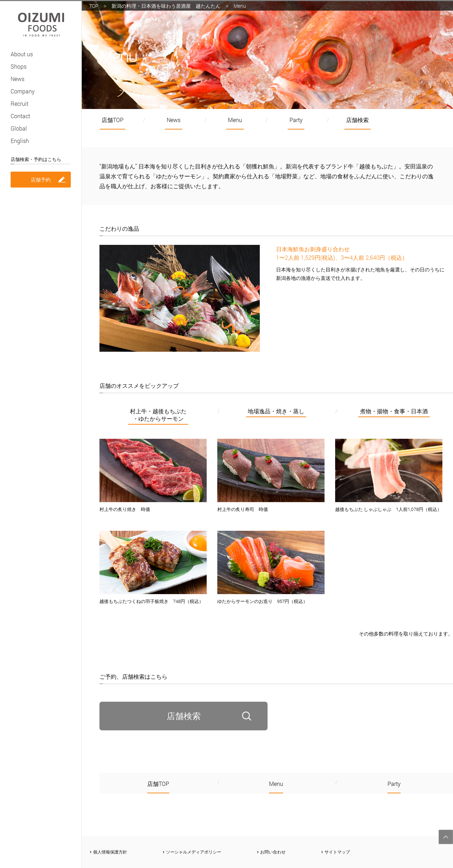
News (18, 79)
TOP (94, 6)
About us (22, 54)
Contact (20, 116)
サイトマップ (337, 852)
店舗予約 (48, 180)
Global (19, 128)
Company (23, 91)
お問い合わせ (273, 852)
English (20, 141)
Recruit (19, 104)
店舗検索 (357, 120)
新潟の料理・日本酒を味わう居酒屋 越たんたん (166, 6)
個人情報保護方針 (110, 852)
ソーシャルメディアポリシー (194, 852)
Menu (235, 120)
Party (296, 120)
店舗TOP (113, 120)
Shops (19, 66)
